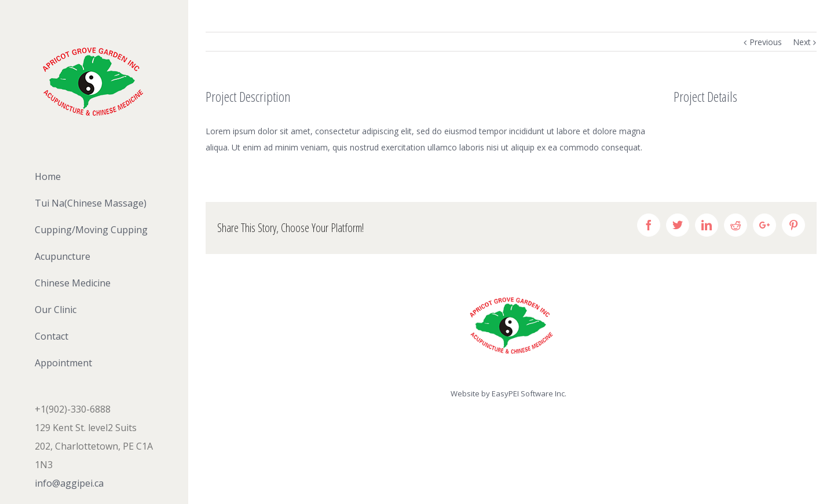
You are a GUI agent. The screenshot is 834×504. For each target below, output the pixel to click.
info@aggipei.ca (69, 483)
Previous (766, 42)
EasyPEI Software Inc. (529, 393)
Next (802, 42)
